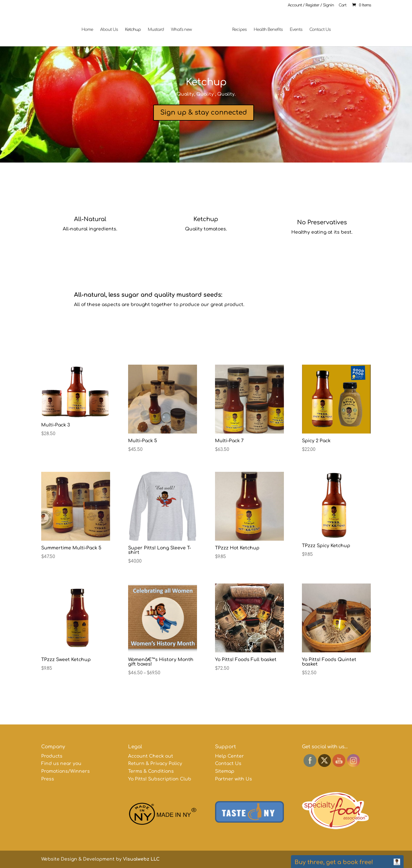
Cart (342, 5)
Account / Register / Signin (311, 5)
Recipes (237, 27)
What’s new (184, 27)
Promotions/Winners (66, 771)
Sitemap (225, 771)
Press (48, 779)
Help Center (229, 756)
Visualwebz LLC (141, 859)
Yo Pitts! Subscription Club (160, 779)
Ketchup (135, 27)
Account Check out (151, 756)
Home (90, 27)
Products (52, 756)
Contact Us (317, 27)
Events (293, 27)
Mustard (158, 27)
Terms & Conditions (151, 771)
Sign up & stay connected (204, 112)
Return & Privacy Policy (155, 764)
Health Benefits (266, 27)
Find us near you (61, 764)
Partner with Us (234, 779)
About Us (112, 27)
